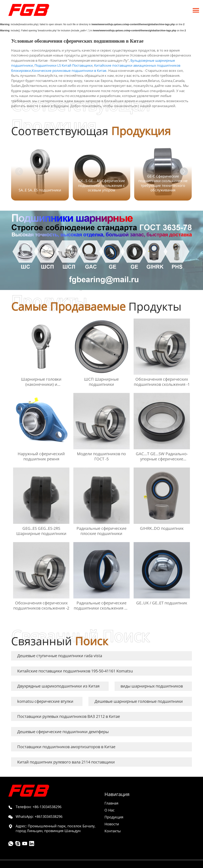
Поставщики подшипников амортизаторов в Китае (66, 747)
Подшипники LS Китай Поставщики (64, 65)
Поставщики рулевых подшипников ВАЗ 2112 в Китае (69, 716)
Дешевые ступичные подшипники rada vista (60, 656)
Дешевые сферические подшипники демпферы (63, 732)
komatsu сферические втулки (45, 701)
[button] (184, 171)
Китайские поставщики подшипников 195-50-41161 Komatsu (75, 671)
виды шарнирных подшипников (152, 686)
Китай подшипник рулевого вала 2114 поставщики (66, 762)
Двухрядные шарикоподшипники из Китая (58, 686)
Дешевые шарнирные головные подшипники (139, 701)
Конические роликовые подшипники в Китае (69, 71)
